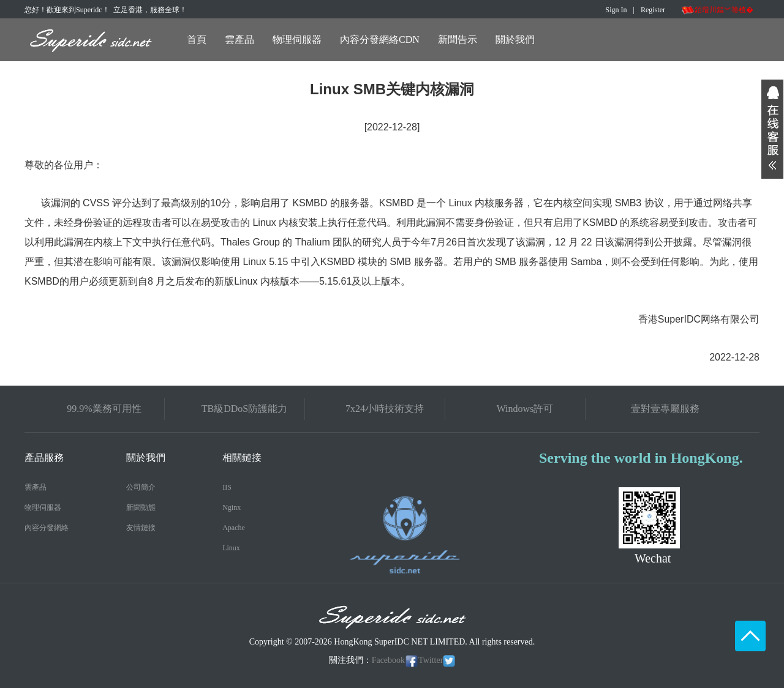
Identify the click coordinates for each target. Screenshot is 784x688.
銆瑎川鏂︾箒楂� (717, 10)
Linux (231, 548)
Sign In (616, 10)
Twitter (437, 660)
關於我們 (515, 39)
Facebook (395, 660)
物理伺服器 (297, 39)
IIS (227, 487)
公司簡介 (141, 487)
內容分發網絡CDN (380, 39)
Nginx (232, 507)
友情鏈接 (141, 528)
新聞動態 (141, 507)
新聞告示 (458, 39)
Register (653, 10)
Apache (234, 528)
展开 (772, 129)
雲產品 (239, 39)
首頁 (197, 39)
